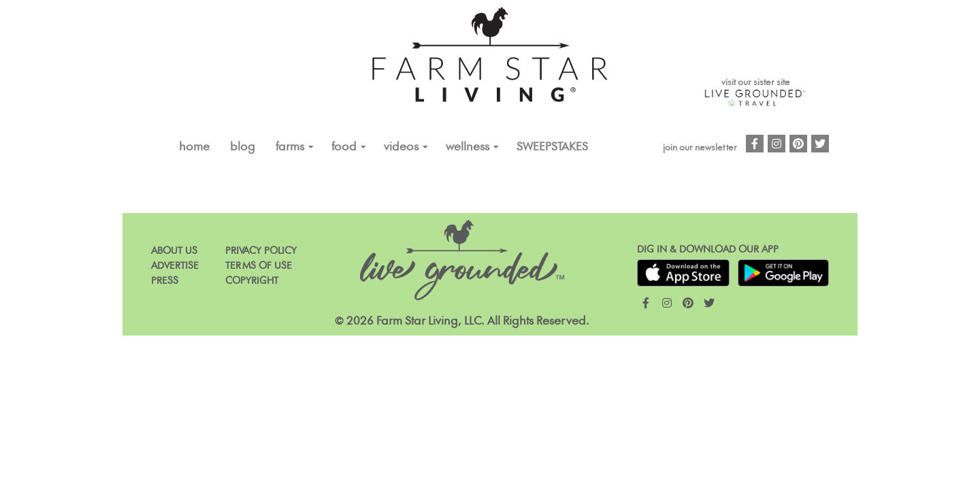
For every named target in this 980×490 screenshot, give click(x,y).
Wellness (468, 147)
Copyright (252, 281)
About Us (174, 251)
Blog (243, 147)
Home (194, 147)
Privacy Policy (261, 251)
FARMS (290, 147)
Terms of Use (259, 266)
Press (165, 281)
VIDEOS (401, 147)
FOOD (344, 147)
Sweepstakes (552, 147)
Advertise (175, 266)
